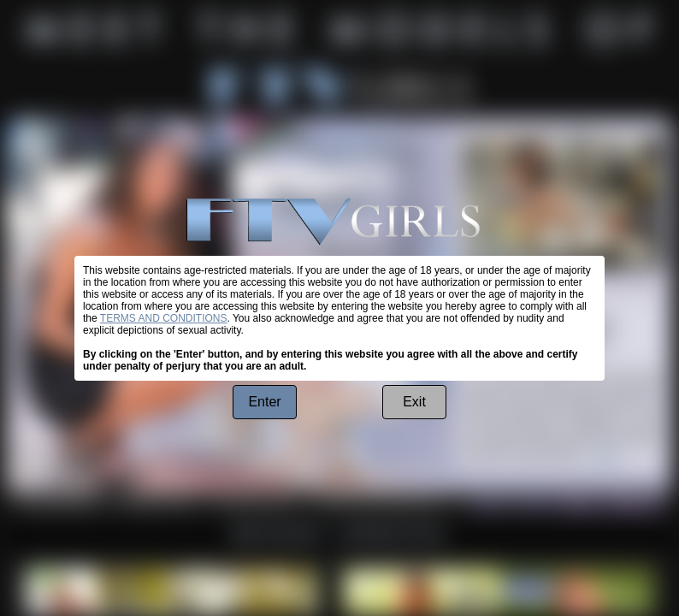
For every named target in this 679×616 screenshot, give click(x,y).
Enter (264, 402)
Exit (414, 402)
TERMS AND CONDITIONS (164, 318)
